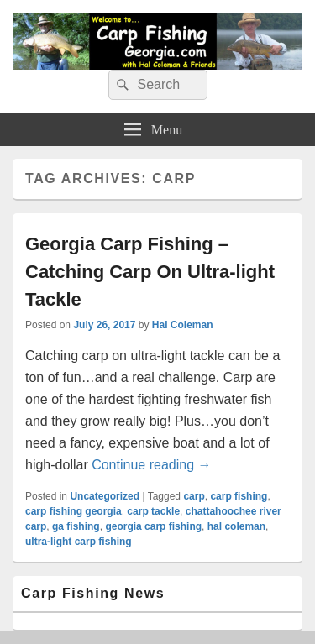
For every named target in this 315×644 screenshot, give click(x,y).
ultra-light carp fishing (79, 542)
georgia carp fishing (153, 526)
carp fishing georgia (73, 511)
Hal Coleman (183, 325)
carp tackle (153, 511)
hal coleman (236, 526)
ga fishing (76, 526)
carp (194, 496)
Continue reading (151, 465)
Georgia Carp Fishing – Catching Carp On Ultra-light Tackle (150, 272)
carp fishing (239, 496)
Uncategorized (105, 496)
